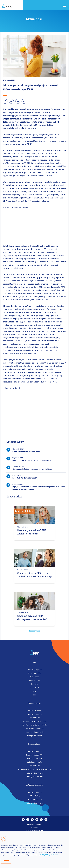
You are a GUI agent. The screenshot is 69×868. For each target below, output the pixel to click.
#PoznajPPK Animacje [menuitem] (35, 729)
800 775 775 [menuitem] (34, 688)
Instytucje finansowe (35, 785)
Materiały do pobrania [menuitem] (34, 732)
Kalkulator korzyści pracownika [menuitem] (34, 725)
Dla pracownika (34, 703)
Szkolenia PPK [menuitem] (35, 718)
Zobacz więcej (35, 631)
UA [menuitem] (34, 691)
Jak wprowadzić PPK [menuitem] (35, 755)
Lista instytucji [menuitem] (35, 796)
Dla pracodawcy (34, 744)
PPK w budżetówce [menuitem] (34, 759)
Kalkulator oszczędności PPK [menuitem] (34, 721)
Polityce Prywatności (49, 855)
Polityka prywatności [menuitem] (34, 825)
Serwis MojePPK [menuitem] (34, 673)
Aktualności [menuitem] (34, 677)
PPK (34, 663)
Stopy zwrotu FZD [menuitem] (34, 800)
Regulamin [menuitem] (34, 827)
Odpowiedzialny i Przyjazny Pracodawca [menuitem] (35, 769)
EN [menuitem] (34, 695)
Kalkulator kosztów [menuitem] (34, 762)
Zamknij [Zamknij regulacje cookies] (6, 861)
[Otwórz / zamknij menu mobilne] (64, 5)
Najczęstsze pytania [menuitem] (34, 736)
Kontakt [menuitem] (34, 684)
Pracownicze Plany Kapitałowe (15, 207)
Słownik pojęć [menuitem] (35, 681)
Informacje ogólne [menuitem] (35, 670)
